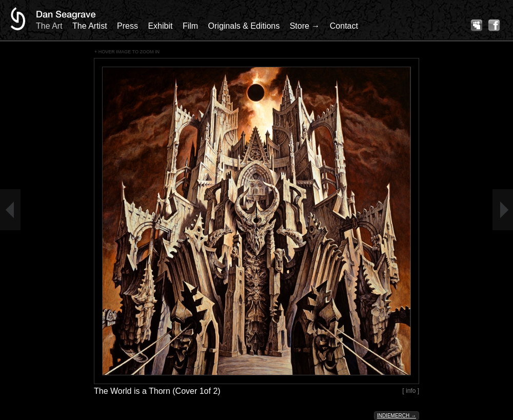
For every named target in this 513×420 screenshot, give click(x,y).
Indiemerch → (397, 416)
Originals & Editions (244, 26)
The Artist (90, 26)
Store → (305, 26)
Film (190, 26)
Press (127, 26)
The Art (49, 26)
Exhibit (160, 26)
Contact (344, 26)
